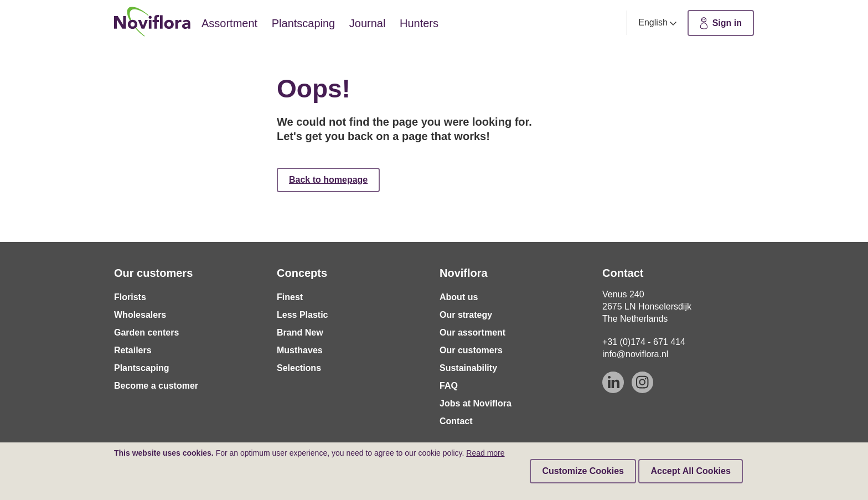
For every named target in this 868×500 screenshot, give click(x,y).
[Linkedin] (613, 382)
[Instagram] (642, 382)
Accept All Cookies (690, 471)
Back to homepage (328, 180)
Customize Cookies (583, 471)
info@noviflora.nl (635, 354)
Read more (485, 453)
